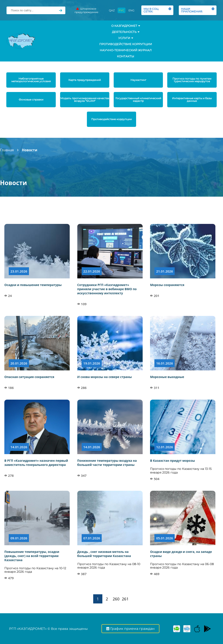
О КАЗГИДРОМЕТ (126, 26)
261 (125, 599)
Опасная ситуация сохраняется (29, 377)
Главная (7, 150)
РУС (122, 10)
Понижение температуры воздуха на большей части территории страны (107, 463)
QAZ (112, 10)
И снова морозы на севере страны (105, 377)
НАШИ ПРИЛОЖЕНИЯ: (198, 10)
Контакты (126, 56)
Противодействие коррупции (126, 44)
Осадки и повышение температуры (33, 285)
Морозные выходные (167, 377)
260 (116, 599)
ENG (131, 10)
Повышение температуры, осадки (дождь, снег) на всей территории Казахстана (32, 556)
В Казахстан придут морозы (172, 461)
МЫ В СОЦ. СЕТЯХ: (157, 10)
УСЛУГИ (126, 38)
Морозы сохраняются (167, 285)
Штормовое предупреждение (86, 10)
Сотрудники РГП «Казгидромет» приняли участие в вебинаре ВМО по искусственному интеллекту (107, 289)
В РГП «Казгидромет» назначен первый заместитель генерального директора (36, 463)
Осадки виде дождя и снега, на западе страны (181, 554)
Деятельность (126, 32)
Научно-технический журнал (126, 50)
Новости (30, 150)
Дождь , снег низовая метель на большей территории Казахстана (104, 554)
